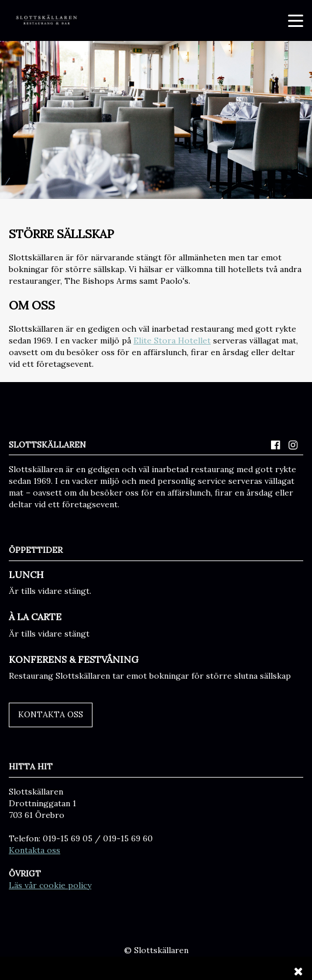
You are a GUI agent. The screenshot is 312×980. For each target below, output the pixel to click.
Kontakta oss (51, 714)
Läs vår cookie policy (50, 885)
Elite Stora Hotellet (172, 341)
